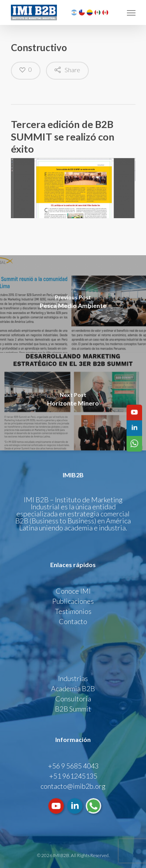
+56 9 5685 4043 (73, 766)
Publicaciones (73, 601)
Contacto (73, 621)
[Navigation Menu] (131, 12)
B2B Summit (73, 709)
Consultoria (73, 699)
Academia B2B (73, 688)
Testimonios (73, 611)
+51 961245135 (73, 776)
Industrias (73, 678)
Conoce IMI (73, 591)
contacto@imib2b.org (73, 786)
